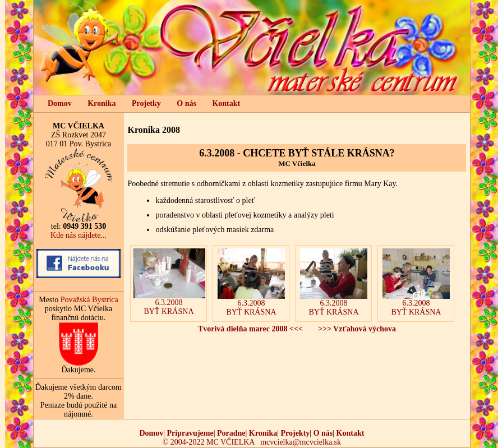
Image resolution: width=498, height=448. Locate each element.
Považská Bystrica (89, 300)
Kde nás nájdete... (79, 235)
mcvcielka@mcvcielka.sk (301, 442)
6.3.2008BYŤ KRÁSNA (169, 282)
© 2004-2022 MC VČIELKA (209, 442)
